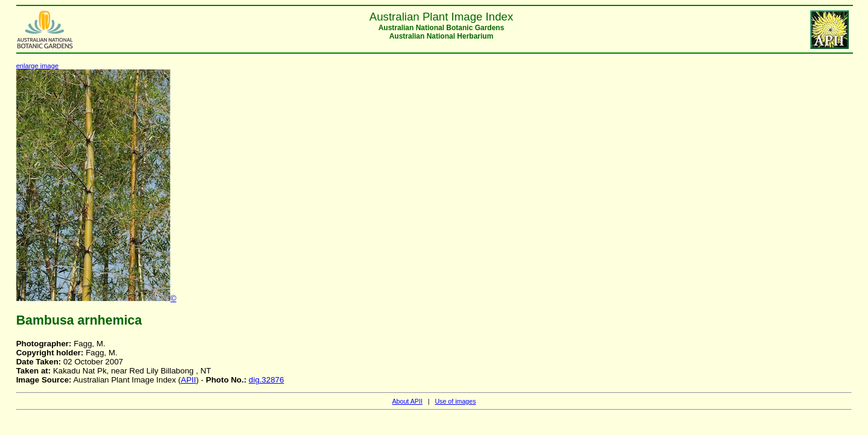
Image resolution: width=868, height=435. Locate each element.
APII (188, 380)
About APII (407, 401)
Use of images (455, 401)
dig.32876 (267, 380)
